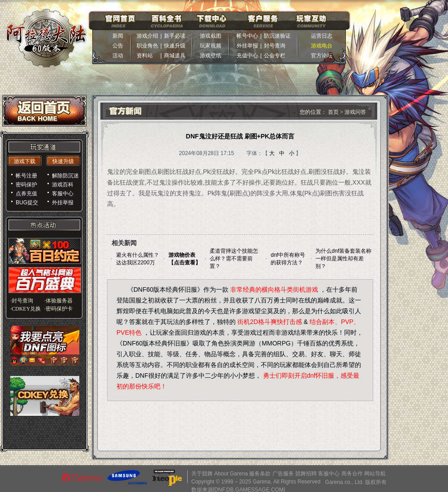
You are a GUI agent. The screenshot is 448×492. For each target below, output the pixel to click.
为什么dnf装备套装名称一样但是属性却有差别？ (343, 259)
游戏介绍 (147, 36)
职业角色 (147, 46)
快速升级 (175, 46)
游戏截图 (211, 36)
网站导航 (375, 474)
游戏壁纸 (211, 56)
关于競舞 (202, 474)
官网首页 (120, 21)
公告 (118, 46)
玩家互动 (311, 21)
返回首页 (44, 111)
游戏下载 (25, 161)
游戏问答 (355, 112)
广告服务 (283, 474)
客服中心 (329, 474)
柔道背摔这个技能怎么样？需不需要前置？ (234, 259)
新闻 (118, 36)
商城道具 (175, 56)
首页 (334, 112)
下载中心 (212, 21)
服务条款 (260, 474)
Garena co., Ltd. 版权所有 (356, 482)
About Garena (231, 474)
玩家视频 (211, 46)
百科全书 (167, 21)
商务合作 (352, 474)
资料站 (147, 56)
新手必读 (175, 36)
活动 (118, 56)
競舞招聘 (306, 474)
